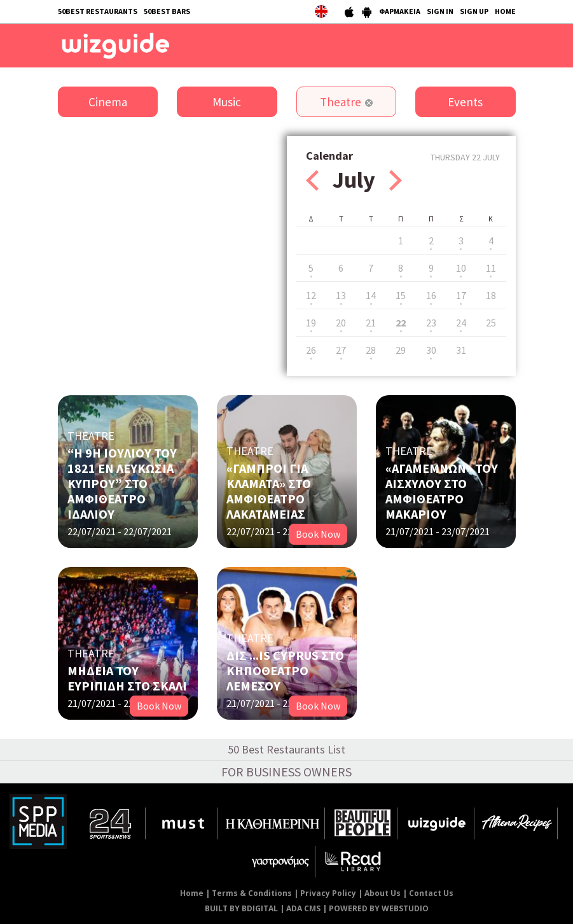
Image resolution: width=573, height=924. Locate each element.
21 (371, 323)
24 (461, 323)
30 (431, 350)
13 (341, 295)
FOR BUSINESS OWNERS (286, 772)
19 (311, 323)
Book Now (318, 534)
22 (401, 323)
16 (431, 295)
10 (461, 268)
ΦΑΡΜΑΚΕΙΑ (400, 11)
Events (465, 102)
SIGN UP (474, 11)
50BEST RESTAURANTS (98, 11)
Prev (312, 180)
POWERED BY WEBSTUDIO (379, 908)
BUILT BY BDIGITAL (241, 908)
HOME (505, 11)
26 (311, 350)
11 (491, 268)
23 (431, 323)
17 (461, 295)
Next (396, 180)
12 (311, 295)
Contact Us (431, 893)
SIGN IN (440, 11)
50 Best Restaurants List (286, 749)
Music (227, 102)
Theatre (341, 102)
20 (341, 323)
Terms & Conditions (252, 893)
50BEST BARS (167, 11)
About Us (383, 893)
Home (192, 893)
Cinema (108, 102)
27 (341, 350)
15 (401, 295)
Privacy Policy (328, 893)
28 (371, 350)
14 (371, 295)
